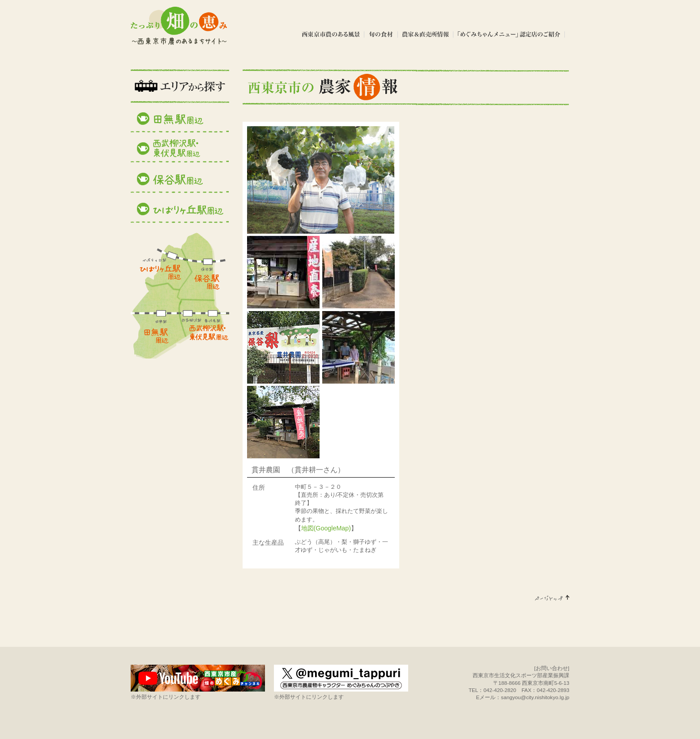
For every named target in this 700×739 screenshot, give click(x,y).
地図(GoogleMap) (326, 528)
